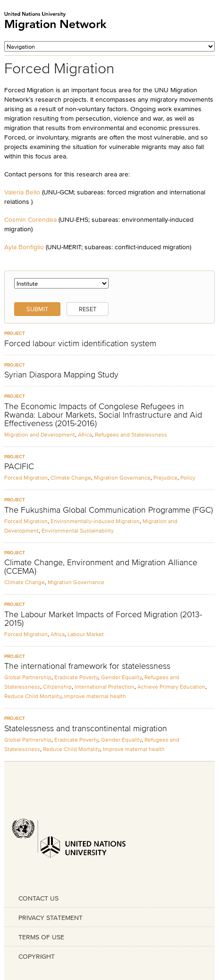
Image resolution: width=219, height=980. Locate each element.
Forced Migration (26, 477)
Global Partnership (28, 677)
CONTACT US (38, 898)
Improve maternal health (95, 696)
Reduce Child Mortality (33, 696)
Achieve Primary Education (171, 687)
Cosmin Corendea (30, 219)
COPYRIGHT (37, 956)
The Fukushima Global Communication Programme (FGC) (109, 510)
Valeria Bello (22, 192)
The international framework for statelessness (87, 666)
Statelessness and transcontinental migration (86, 728)
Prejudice (165, 477)
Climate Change (71, 477)
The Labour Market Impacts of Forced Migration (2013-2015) (103, 619)
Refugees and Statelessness (131, 434)
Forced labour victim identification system (80, 343)
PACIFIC (19, 466)
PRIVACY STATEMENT (51, 918)
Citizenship (57, 687)
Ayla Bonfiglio (24, 247)
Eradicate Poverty (76, 677)
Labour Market (86, 634)
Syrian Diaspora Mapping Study (61, 375)
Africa (85, 434)
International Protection (105, 687)
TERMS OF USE (41, 937)
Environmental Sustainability (78, 530)
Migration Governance (122, 477)
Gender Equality (121, 677)
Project (15, 333)
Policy (188, 477)
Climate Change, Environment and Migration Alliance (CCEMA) (101, 567)
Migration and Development (40, 434)
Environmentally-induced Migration (95, 521)
